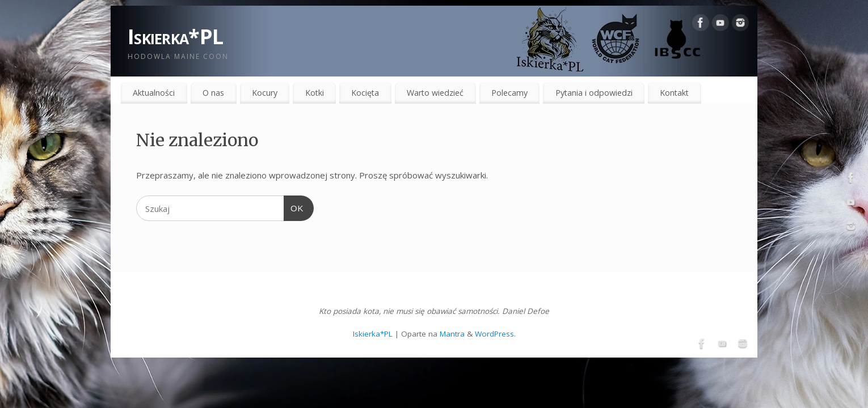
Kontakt (674, 93)
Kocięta (365, 93)
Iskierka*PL (175, 37)
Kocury (265, 93)
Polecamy (509, 93)
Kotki (315, 93)
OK (294, 207)
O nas (213, 93)
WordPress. (495, 334)
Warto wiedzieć (435, 93)
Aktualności (154, 93)
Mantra (452, 334)
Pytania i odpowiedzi (594, 93)
